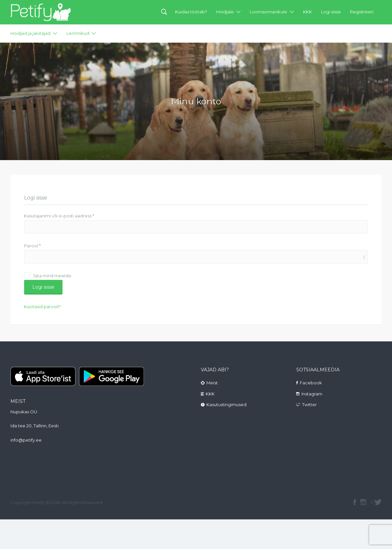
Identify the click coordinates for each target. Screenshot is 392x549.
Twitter (309, 405)
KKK (308, 12)
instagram (363, 502)
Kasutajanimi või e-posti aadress (59, 216)
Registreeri (362, 12)
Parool (32, 246)
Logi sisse (331, 12)
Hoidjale (225, 12)
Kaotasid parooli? (42, 307)
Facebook (311, 383)
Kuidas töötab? (191, 12)
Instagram (312, 394)
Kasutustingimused (226, 405)
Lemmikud (78, 33)
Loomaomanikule (268, 12)
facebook (355, 502)
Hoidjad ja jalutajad (30, 33)
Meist (212, 383)
